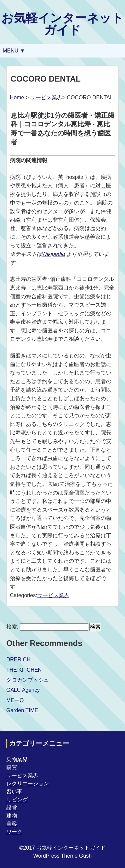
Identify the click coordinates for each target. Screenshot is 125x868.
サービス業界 (46, 97)
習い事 (14, 792)
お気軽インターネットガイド (62, 24)
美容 (12, 824)
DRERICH (18, 660)
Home (17, 97)
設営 (12, 808)
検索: (12, 627)
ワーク (14, 832)
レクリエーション (28, 784)
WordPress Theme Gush (62, 856)
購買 (12, 768)
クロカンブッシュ (28, 680)
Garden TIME (22, 710)
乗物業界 (17, 759)
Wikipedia (53, 254)
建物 (12, 816)
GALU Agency (23, 690)
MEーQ (15, 700)
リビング (17, 800)
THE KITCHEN (24, 670)
